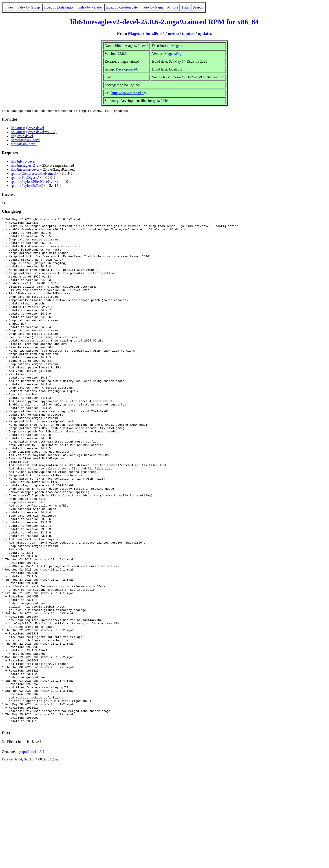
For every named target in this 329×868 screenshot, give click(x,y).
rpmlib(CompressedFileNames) (33, 174)
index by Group (29, 7)
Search (198, 7)
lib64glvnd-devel (23, 162)
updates (205, 33)
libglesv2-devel (22, 137)
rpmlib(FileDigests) (25, 178)
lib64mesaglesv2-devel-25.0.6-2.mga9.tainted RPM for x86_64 (164, 22)
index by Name (152, 7)
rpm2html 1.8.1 (33, 855)
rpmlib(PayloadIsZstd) (27, 186)
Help (186, 7)
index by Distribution (59, 7)
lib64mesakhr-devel (25, 170)
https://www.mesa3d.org (129, 93)
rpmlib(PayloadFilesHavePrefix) (34, 182)
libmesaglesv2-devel (26, 141)
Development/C (127, 69)
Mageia (177, 46)
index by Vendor (90, 7)
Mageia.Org (173, 54)
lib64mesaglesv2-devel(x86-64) (34, 133)
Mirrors (173, 7)
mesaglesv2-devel (24, 145)
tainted (188, 33)
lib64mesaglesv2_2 (25, 166)
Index (9, 7)
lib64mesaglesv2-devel (27, 129)
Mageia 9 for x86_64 (146, 33)
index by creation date (122, 7)
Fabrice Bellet (12, 862)
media (173, 33)
